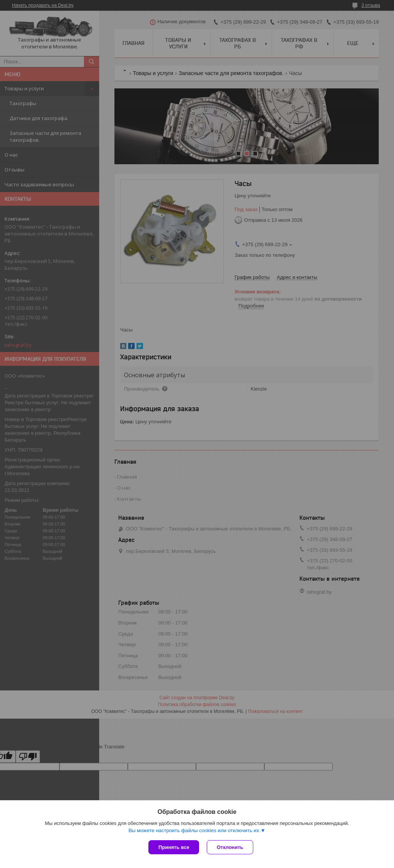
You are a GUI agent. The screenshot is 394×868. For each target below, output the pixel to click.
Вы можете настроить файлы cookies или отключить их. (195, 830)
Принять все (174, 847)
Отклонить (230, 847)
